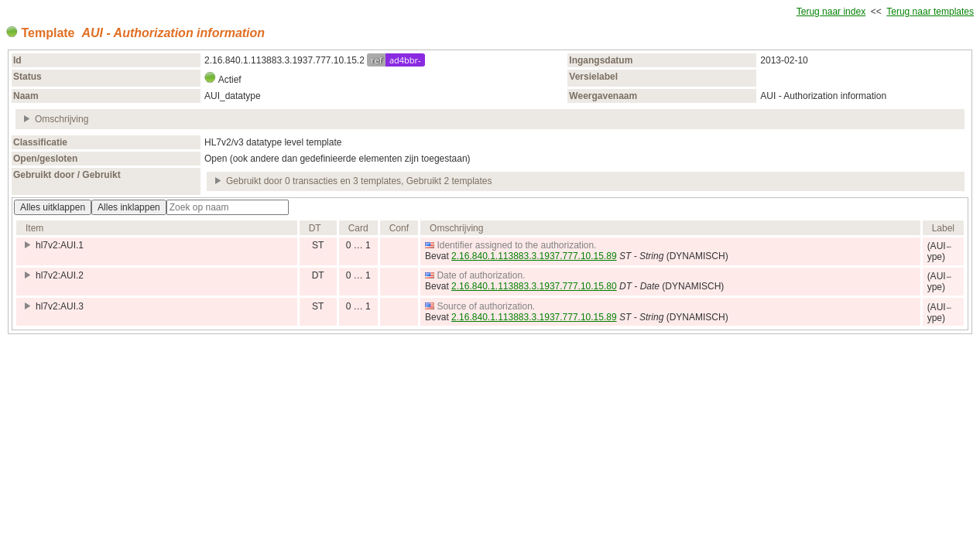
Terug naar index (831, 12)
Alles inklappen (129, 207)
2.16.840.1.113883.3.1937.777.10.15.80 (534, 286)
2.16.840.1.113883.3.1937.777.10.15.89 (534, 256)
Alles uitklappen (53, 207)
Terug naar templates (930, 12)
